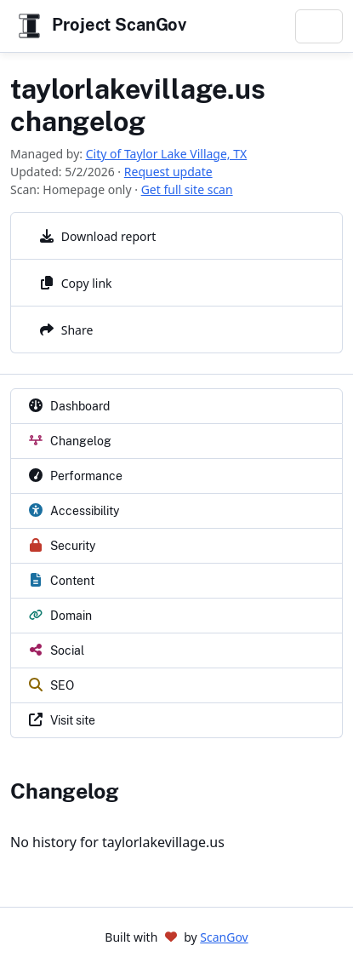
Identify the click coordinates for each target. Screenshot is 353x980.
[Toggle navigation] (319, 26)
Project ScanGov (100, 26)
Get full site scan (187, 189)
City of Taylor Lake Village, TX (167, 154)
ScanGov (224, 937)
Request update (168, 172)
